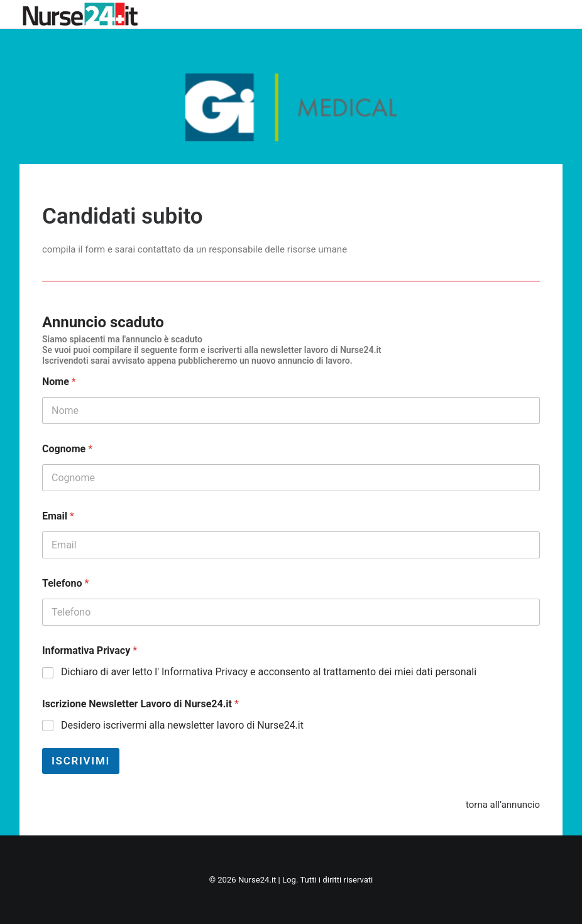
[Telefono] (291, 612)
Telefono (65, 583)
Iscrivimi (81, 761)
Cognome (67, 449)
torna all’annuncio (503, 805)
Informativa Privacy (90, 650)
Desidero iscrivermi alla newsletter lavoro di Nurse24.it (182, 725)
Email (58, 516)
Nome (59, 382)
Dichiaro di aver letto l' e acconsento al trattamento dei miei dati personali (269, 672)
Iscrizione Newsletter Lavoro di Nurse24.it (140, 704)
